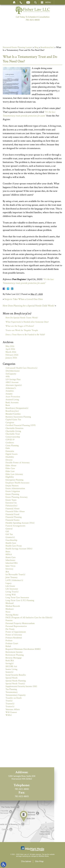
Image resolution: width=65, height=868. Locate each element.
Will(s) (9, 715)
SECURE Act (11, 666)
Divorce (9, 460)
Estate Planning (12, 494)
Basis (8, 405)
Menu (48, 2)
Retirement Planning (15, 655)
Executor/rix (11, 503)
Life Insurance (12, 589)
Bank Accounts (12, 402)
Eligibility (10, 477)
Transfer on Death (14, 698)
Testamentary (12, 692)
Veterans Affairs (13, 709)
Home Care (11, 557)
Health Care (11, 543)
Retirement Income (14, 652)
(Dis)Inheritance (13, 371)
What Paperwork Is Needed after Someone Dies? (27, 322)
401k (8, 377)
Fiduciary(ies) (11, 506)
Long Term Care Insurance (17, 598)
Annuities (10, 391)
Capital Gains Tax (13, 420)
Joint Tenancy (11, 577)
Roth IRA (10, 661)
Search (35, 2)
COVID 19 (10, 440)
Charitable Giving (13, 431)
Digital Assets (12, 454)
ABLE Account (12, 382)
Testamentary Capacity (16, 695)
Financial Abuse (12, 509)
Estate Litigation (13, 491)
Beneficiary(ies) (47, 47)
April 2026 (10, 349)
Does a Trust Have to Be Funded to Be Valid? (25, 335)
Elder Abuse (11, 466)
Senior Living (11, 669)
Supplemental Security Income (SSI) (21, 686)
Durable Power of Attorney (18, 463)
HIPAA (9, 555)
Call (21, 2)
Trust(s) (9, 701)
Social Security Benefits (16, 675)
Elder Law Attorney (14, 474)
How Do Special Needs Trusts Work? (22, 318)
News (8, 612)
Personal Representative (16, 626)
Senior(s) (9, 672)
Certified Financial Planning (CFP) (21, 425)
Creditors (10, 443)
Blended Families (13, 414)
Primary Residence (14, 638)
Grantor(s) (10, 537)
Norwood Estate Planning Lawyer (17, 47)
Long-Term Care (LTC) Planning (20, 600)
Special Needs (12, 678)
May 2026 (10, 346)
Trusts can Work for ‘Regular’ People (22, 330)
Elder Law (10, 471)
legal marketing (23, 856)
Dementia (10, 451)
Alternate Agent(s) (14, 385)
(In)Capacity (11, 374)
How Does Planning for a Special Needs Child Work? (29, 306)
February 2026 (12, 355)
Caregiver (10, 422)
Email (28, 2)
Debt (8, 448)
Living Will (11, 595)
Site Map (39, 861)
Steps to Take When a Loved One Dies (24, 299)
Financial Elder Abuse (15, 511)
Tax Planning (11, 689)
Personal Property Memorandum (20, 623)
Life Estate (10, 586)
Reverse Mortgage (14, 658)
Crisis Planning (12, 446)
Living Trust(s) (12, 592)
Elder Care (10, 468)
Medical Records (13, 606)
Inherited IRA (12, 563)
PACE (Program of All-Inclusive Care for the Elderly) (29, 618)
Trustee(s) (10, 704)
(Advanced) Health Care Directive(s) (21, 368)
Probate (9, 641)
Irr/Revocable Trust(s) (15, 575)
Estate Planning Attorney (16, 497)
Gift (7, 531)
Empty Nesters (12, 486)
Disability (10, 457)
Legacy (8, 583)
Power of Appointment (16, 632)
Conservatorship (13, 437)
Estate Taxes (11, 500)
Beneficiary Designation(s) (17, 408)
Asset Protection (13, 397)
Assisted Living (12, 400)
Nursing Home (12, 615)
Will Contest (11, 712)
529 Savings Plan (13, 379)
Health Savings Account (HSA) (19, 549)
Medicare (10, 609)
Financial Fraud (12, 514)
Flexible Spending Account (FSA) (20, 523)
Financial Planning (14, 517)
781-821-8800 (33, 20)
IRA (7, 572)
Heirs (8, 552)
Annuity (9, 394)
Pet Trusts (10, 629)
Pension (9, 620)
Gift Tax (9, 534)
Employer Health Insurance (17, 483)
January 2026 (11, 358)
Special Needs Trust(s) (15, 684)
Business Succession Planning (18, 417)
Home (14, 2)
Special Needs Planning (16, 681)
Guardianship (11, 540)
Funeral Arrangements (15, 526)
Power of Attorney (14, 635)
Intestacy (9, 569)
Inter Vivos (10, 566)
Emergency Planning (14, 480)
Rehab (8, 646)
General (9, 529)
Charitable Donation (14, 428)
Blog (36, 47)
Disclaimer (26, 861)
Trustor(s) (10, 707)
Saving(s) (10, 663)
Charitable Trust (13, 434)
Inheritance (10, 560)
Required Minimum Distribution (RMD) (23, 649)
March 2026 (11, 352)
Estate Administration (15, 488)
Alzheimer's (11, 388)
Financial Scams (12, 520)
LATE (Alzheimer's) (14, 580)
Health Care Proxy (14, 546)
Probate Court (12, 643)
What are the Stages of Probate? (20, 326)
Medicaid (10, 603)
